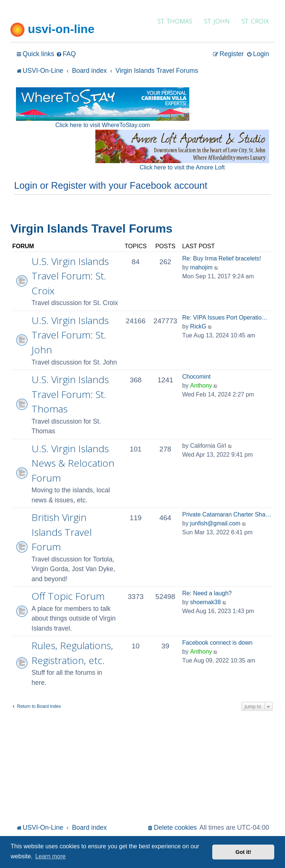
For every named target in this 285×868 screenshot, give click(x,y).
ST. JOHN (217, 21)
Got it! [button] (243, 852)
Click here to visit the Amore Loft (182, 167)
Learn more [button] (50, 856)
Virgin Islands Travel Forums (91, 229)
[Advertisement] (142, 766)
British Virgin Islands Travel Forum (62, 532)
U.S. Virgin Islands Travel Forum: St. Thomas (70, 394)
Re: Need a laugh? (207, 593)
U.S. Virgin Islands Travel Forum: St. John (70, 335)
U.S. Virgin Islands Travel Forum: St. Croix (70, 276)
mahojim (201, 267)
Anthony (201, 386)
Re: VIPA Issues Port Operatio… (225, 318)
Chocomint (196, 377)
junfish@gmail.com (215, 523)
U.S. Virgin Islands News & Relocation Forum (73, 463)
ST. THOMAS (175, 21)
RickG (198, 326)
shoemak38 (205, 602)
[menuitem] (66, 54)
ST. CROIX (255, 21)
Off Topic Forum (68, 596)
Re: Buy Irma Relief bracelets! (222, 258)
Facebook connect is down (217, 643)
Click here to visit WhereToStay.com (103, 125)
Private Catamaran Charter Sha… (227, 514)
